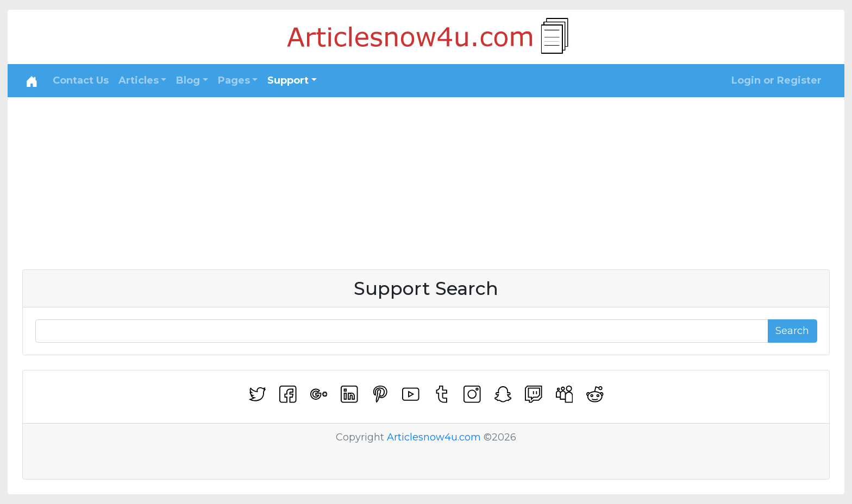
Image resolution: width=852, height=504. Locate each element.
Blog (188, 80)
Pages (234, 80)
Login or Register (776, 80)
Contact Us (81, 80)
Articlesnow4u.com (434, 437)
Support (288, 80)
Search (792, 331)
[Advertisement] (426, 179)
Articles (139, 80)
